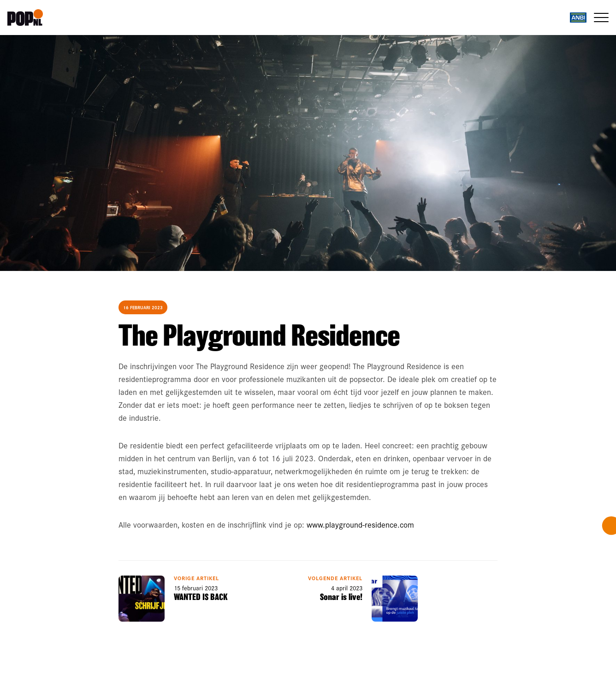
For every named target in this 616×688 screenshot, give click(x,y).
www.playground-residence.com (360, 524)
